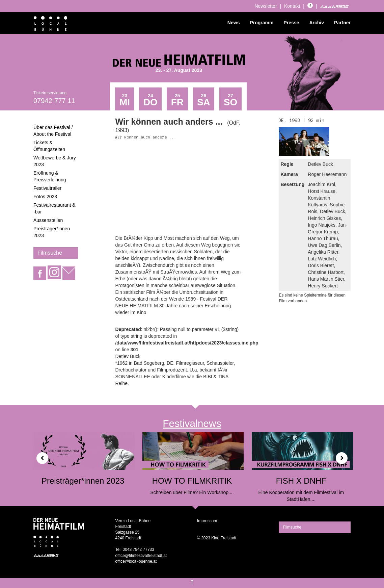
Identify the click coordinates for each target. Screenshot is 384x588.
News (234, 23)
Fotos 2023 (45, 197)
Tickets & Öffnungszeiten (49, 146)
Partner (342, 23)
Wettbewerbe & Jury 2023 (55, 161)
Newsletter (266, 6)
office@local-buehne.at (136, 561)
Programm (262, 23)
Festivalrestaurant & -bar (54, 208)
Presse (291, 23)
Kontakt (292, 6)
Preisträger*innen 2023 (52, 232)
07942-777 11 (54, 101)
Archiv (317, 23)
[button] (40, 455)
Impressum (207, 521)
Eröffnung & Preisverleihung (50, 176)
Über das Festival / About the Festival (53, 131)
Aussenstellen (48, 220)
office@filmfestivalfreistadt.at (141, 556)
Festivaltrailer (47, 188)
